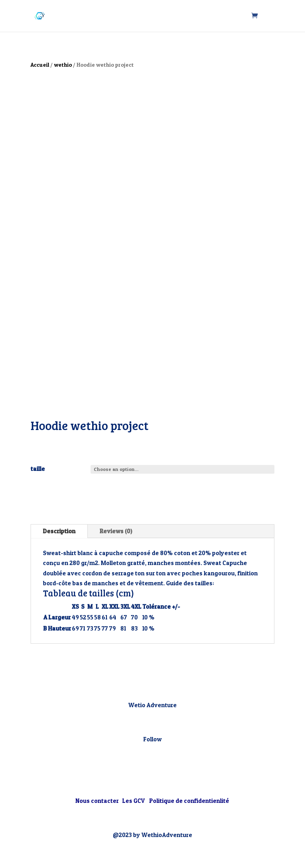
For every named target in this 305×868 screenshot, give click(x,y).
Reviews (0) (116, 531)
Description (59, 531)
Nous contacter (98, 801)
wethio (63, 65)
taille (38, 469)
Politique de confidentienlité (189, 801)
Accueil (40, 65)
